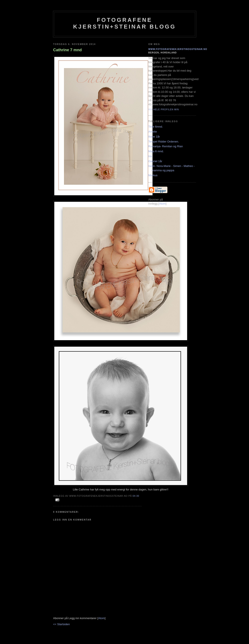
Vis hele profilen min (164, 110)
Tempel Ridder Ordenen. (164, 142)
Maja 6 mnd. (156, 151)
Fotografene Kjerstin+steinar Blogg (125, 23)
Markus (153, 175)
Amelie (153, 132)
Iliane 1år (154, 137)
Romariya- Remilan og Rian (166, 146)
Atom (101, 618)
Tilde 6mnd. (156, 127)
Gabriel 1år (155, 161)
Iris (150, 156)
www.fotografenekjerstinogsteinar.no (178, 49)
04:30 (136, 496)
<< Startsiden (62, 624)
